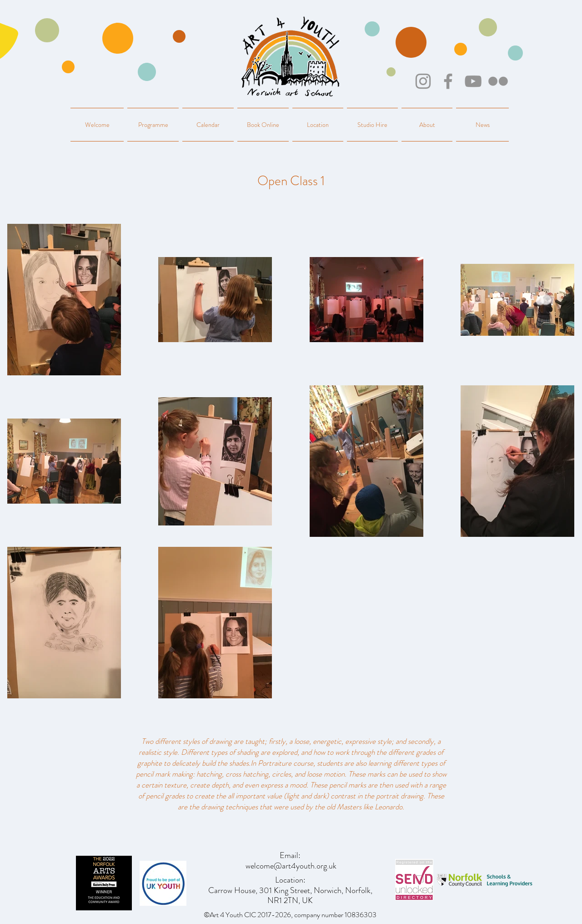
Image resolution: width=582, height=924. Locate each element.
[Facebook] (448, 81)
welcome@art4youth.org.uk (291, 866)
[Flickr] (498, 81)
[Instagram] (423, 81)
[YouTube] (473, 81)
